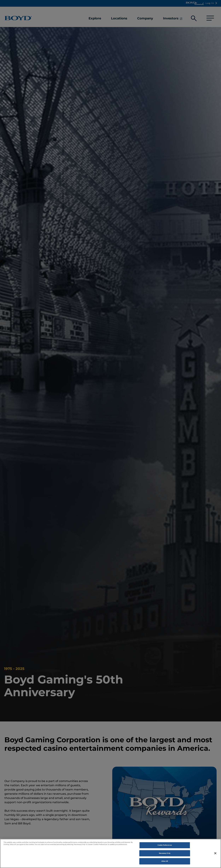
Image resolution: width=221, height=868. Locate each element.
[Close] (215, 856)
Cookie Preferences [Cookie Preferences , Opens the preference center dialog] (165, 848)
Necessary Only (165, 856)
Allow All (165, 864)
